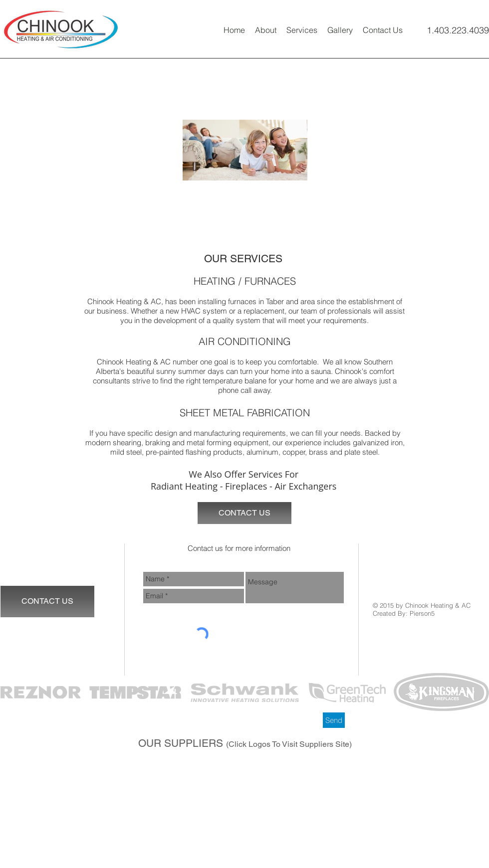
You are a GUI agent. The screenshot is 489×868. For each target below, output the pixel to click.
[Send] (334, 720)
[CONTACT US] (244, 513)
